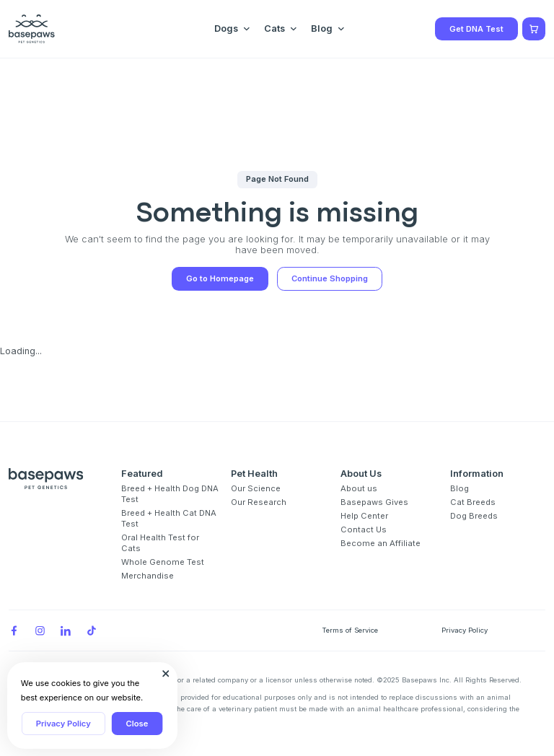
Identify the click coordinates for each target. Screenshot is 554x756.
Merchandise (148, 576)
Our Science (256, 488)
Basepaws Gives (374, 502)
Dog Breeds (474, 516)
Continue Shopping (330, 278)
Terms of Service (350, 630)
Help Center (364, 516)
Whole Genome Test (163, 562)
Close (137, 724)
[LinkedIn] (66, 630)
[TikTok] (92, 630)
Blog (460, 488)
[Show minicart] (534, 29)
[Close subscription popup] (166, 674)
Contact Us (364, 529)
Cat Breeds (473, 502)
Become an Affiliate (381, 543)
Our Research (259, 502)
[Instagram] (40, 630)
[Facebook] (14, 630)
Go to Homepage (220, 278)
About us (359, 488)
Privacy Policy (63, 724)
